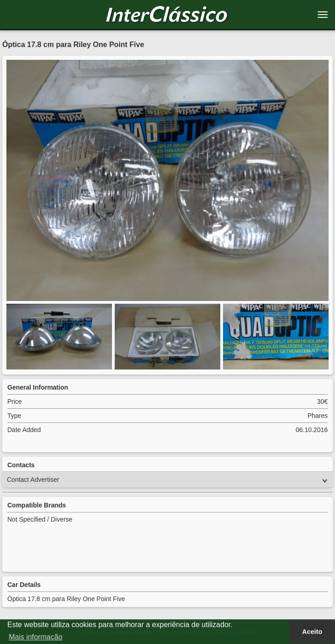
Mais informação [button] (35, 637)
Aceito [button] (312, 632)
